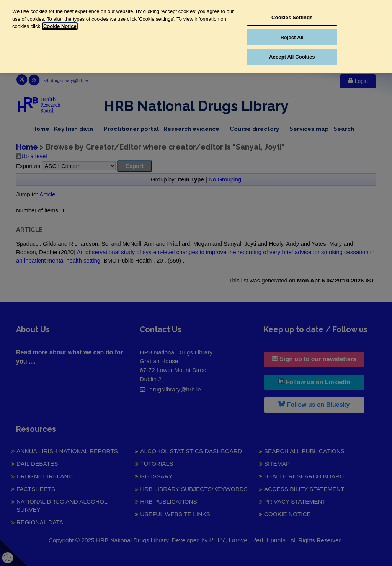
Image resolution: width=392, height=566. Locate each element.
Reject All (292, 37)
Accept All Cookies (292, 57)
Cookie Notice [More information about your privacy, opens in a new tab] (60, 26)
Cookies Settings (292, 17)
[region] (196, 36)
